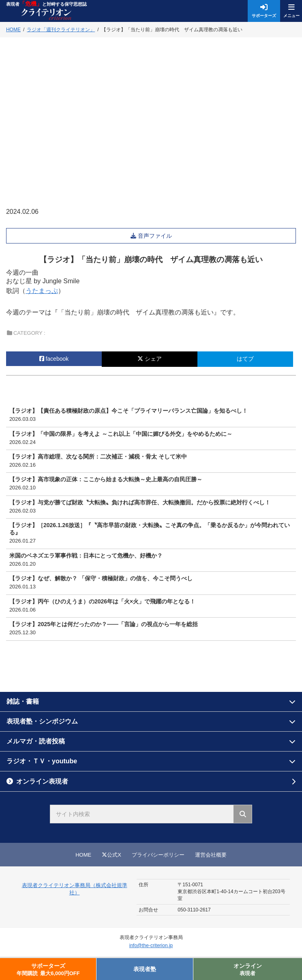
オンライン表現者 (42, 781)
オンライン (248, 970)
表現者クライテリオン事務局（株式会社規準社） (75, 889)
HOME (83, 855)
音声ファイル (156, 236)
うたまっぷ (42, 291)
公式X (111, 855)
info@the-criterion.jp (151, 946)
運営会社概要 (211, 855)
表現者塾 (145, 969)
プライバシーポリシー (158, 855)
